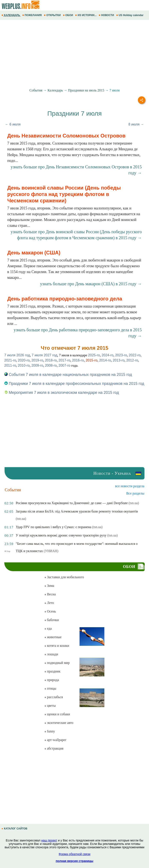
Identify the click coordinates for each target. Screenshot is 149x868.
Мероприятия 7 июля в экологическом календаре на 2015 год (62, 393)
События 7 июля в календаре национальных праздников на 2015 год (68, 375)
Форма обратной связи (74, 854)
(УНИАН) (51, 551)
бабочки (51, 620)
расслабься (54, 697)
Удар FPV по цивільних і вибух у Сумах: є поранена (53, 527)
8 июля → (136, 124)
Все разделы (135, 493)
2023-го (121, 355)
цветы (50, 706)
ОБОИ (68, 15)
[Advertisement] (74, 54)
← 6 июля (13, 124)
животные (53, 637)
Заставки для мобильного (64, 577)
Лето (49, 603)
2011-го (10, 365)
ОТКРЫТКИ (53, 15)
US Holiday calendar (130, 15)
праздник (52, 671)
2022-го (135, 355)
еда (48, 628)
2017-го (64, 360)
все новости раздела (130, 486)
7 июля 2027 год (45, 355)
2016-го (78, 360)
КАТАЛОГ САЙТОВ (15, 829)
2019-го (37, 360)
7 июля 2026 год (17, 355)
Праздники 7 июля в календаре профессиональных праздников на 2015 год (74, 384)
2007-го (64, 365)
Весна (50, 594)
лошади (51, 654)
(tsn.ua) (134, 503)
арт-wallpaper (55, 740)
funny (50, 731)
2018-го (51, 360)
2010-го (24, 365)
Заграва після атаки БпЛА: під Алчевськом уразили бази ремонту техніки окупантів (77, 511)
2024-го (108, 355)
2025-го (94, 355)
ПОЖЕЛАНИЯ (32, 15)
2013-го (119, 360)
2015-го (92, 360)
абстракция (54, 748)
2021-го (10, 360)
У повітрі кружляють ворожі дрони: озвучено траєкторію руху (61, 535)
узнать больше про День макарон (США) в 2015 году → (91, 284)
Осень (50, 611)
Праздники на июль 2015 (86, 90)
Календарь (55, 90)
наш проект (49, 840)
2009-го (37, 365)
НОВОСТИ (107, 15)
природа (52, 680)
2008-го (51, 365)
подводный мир (57, 663)
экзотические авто (59, 723)
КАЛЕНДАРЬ (11, 15)
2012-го (132, 360)
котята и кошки (57, 646)
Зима (49, 586)
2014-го (105, 360)
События (36, 90)
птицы (50, 688)
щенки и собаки (57, 714)
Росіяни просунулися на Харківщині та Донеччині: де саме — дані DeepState (72, 503)
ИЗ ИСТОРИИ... (86, 15)
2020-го (24, 360)
